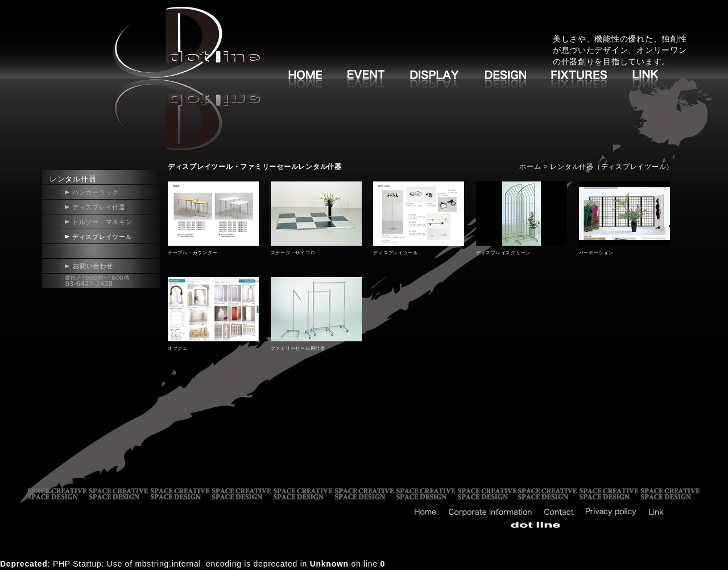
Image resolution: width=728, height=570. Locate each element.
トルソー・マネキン (102, 222)
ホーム (530, 167)
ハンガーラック (96, 192)
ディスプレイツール (102, 237)
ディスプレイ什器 (99, 207)
